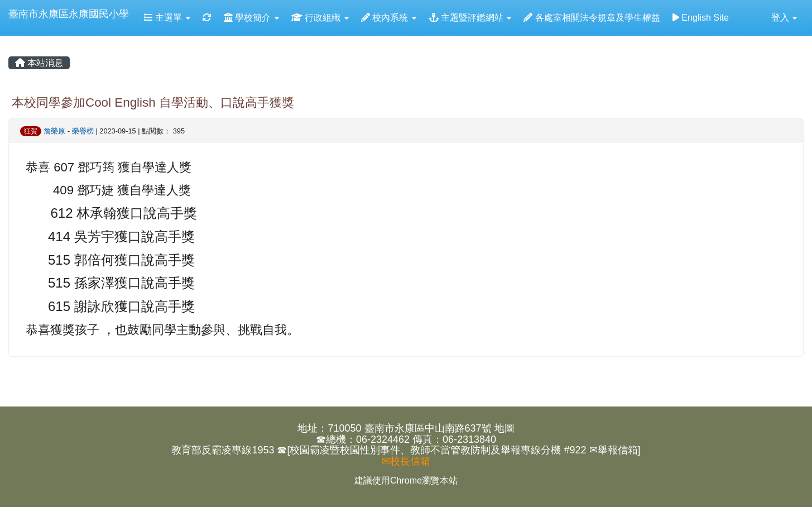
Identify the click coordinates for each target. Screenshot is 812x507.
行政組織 (320, 18)
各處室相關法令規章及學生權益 (592, 18)
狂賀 (31, 131)
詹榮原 (54, 131)
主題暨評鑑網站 (470, 18)
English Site (701, 18)
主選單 (167, 18)
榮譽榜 (83, 131)
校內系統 (389, 18)
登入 (784, 18)
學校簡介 (251, 18)
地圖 (505, 428)
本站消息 (39, 63)
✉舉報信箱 (614, 450)
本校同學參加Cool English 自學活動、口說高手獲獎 (153, 102)
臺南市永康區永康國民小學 (69, 14)
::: (11, 40)
